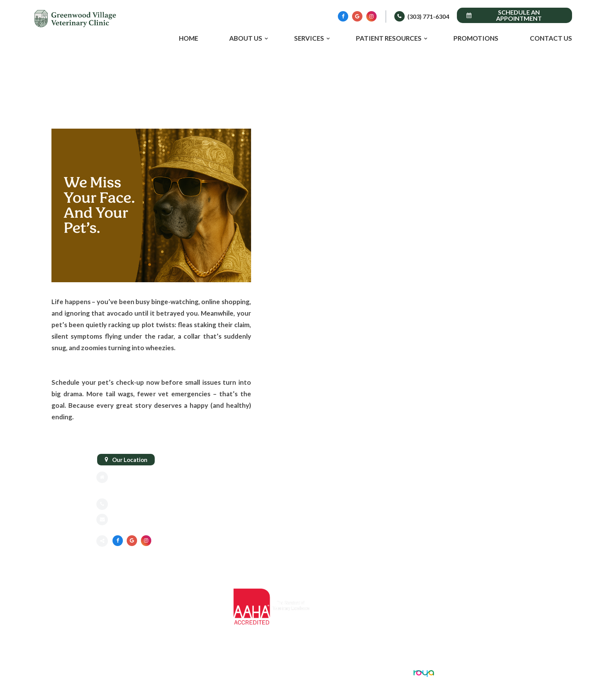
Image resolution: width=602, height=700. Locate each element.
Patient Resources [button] (389, 38)
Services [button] (309, 38)
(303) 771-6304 (428, 16)
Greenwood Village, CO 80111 (153, 489)
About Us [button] (246, 38)
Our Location (130, 460)
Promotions (476, 38)
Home (189, 38)
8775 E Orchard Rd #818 (145, 477)
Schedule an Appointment (504, 15)
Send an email (131, 520)
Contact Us (551, 38)
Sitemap (107, 672)
